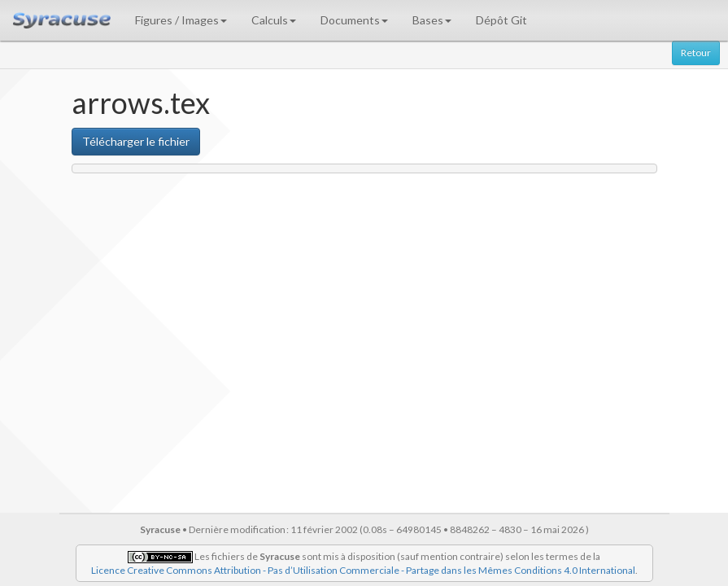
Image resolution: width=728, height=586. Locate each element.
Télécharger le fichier (136, 141)
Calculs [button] (274, 20)
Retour (696, 52)
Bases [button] (432, 20)
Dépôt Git (501, 20)
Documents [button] (354, 20)
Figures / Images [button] (181, 20)
